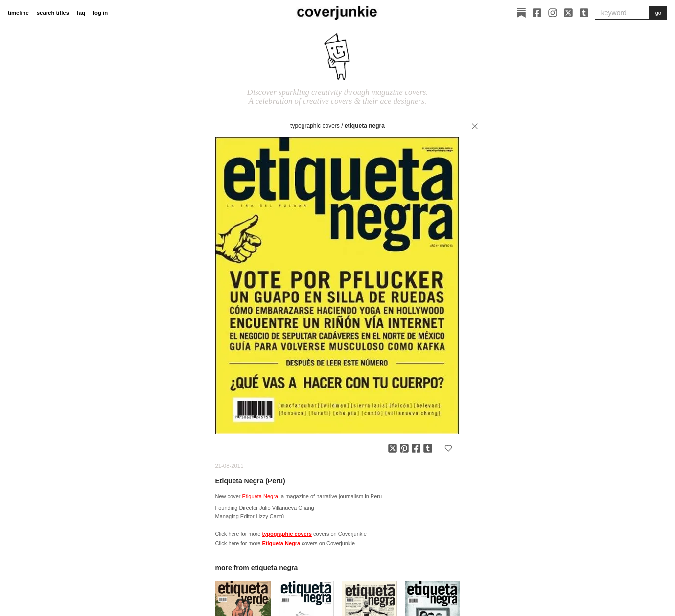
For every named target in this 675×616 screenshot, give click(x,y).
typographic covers (315, 126)
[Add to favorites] (448, 448)
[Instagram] (553, 13)
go (658, 13)
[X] (568, 13)
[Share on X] (393, 448)
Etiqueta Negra (365, 126)
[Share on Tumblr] (428, 448)
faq (81, 13)
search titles (53, 13)
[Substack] (521, 13)
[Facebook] (537, 13)
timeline (18, 13)
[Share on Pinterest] (404, 448)
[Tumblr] (584, 13)
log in (100, 13)
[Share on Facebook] (416, 448)
